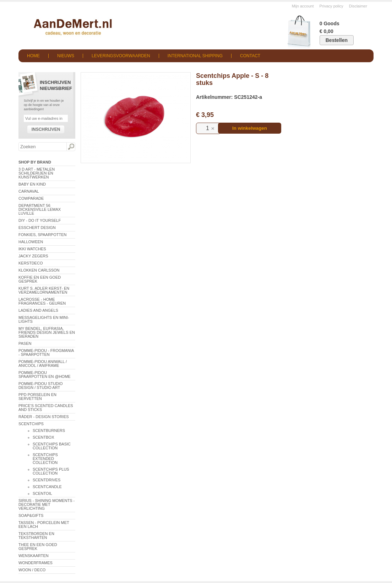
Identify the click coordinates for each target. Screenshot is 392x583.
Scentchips (31, 424)
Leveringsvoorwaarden (121, 56)
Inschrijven (46, 129)
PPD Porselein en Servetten (37, 397)
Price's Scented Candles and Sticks (46, 408)
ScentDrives (47, 480)
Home (33, 56)
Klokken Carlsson (39, 270)
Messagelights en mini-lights (44, 319)
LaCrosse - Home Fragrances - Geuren (42, 301)
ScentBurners (49, 430)
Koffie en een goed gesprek (40, 279)
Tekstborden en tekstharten (36, 536)
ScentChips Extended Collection (45, 459)
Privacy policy (331, 6)
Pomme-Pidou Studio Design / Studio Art (41, 386)
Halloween (31, 242)
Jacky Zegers (33, 256)
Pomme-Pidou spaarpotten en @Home (45, 375)
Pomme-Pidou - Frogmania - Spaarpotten (46, 352)
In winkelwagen (250, 128)
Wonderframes (36, 563)
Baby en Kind (32, 184)
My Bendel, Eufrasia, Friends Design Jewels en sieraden (47, 332)
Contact (250, 56)
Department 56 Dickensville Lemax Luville (40, 209)
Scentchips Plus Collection (51, 471)
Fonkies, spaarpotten (43, 235)
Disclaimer (358, 6)
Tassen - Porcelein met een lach (44, 525)
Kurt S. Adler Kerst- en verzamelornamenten (44, 290)
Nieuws (66, 56)
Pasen (25, 343)
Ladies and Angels (38, 310)
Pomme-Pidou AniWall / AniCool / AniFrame (43, 363)
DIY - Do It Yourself (40, 220)
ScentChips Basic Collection (52, 446)
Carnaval (29, 191)
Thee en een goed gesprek (38, 547)
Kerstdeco (31, 263)
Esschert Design (37, 228)
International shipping (195, 56)
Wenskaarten (34, 556)
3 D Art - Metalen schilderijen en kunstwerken (37, 173)
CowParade (31, 198)
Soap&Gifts (31, 515)
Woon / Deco (32, 570)
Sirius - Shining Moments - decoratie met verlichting (47, 504)
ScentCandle (47, 487)
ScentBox (43, 437)
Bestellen (337, 40)
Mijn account (303, 6)
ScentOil (42, 493)
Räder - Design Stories (44, 417)
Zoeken (71, 147)
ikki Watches (32, 249)
